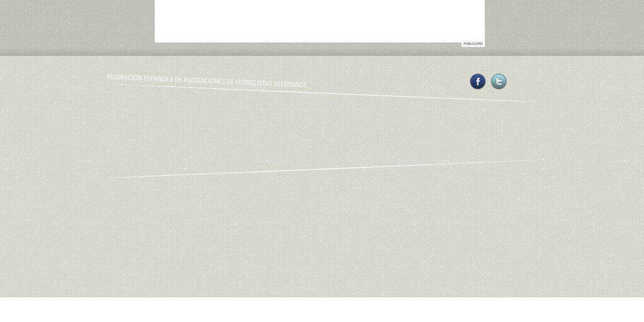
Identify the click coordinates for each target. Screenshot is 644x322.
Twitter (499, 82)
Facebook (478, 82)
